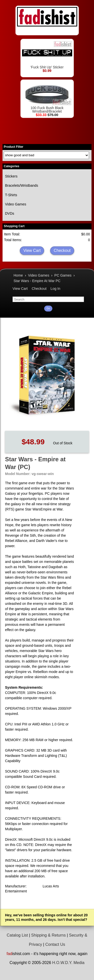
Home (18, 275)
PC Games (63, 275)
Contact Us (55, 944)
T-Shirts (11, 195)
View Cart (32, 250)
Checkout (62, 250)
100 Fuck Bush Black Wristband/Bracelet (47, 97)
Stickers (11, 176)
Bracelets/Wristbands (22, 185)
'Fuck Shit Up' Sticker (47, 55)
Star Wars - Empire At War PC (37, 281)
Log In (56, 289)
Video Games (16, 204)
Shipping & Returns (48, 935)
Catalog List (17, 935)
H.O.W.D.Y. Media (68, 963)
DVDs (10, 213)
